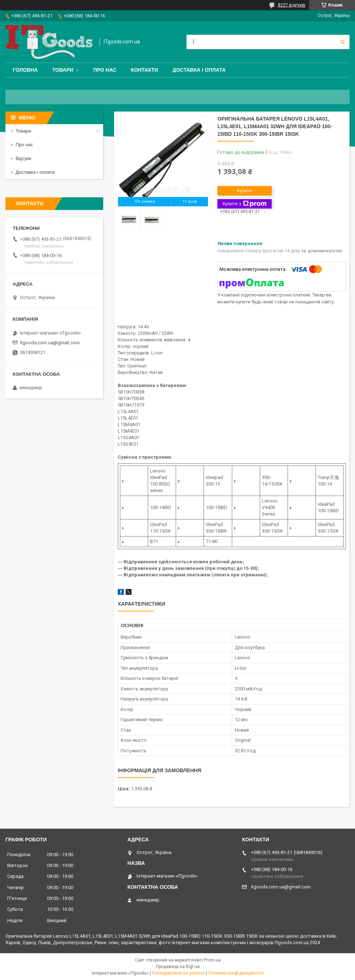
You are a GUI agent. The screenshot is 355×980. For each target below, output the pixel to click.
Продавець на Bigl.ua (178, 967)
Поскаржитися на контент (178, 973)
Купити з (244, 204)
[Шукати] (342, 42)
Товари (63, 70)
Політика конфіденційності (236, 973)
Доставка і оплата (199, 70)
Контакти (144, 70)
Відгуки (23, 158)
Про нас (105, 70)
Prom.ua (212, 960)
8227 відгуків (292, 5)
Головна (25, 70)
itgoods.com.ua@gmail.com (50, 343)
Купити (245, 191)
